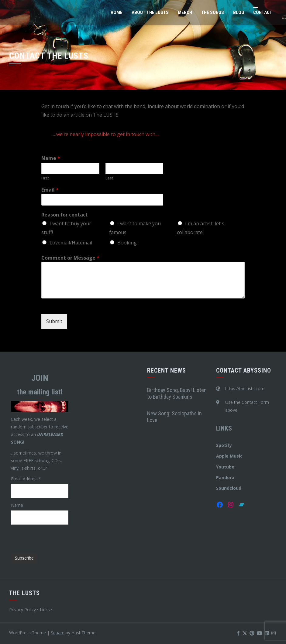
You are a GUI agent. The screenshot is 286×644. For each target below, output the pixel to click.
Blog (239, 12)
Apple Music (229, 456)
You (220, 467)
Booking (127, 243)
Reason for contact (65, 215)
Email (50, 190)
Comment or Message (70, 258)
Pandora (225, 477)
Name (51, 158)
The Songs (213, 12)
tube (229, 467)
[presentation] (57, 537)
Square (58, 633)
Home (117, 12)
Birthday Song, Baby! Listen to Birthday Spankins (177, 393)
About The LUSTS (150, 12)
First (45, 178)
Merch (185, 12)
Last (109, 178)
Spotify (224, 445)
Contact (263, 12)
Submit (54, 321)
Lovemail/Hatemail (71, 243)
